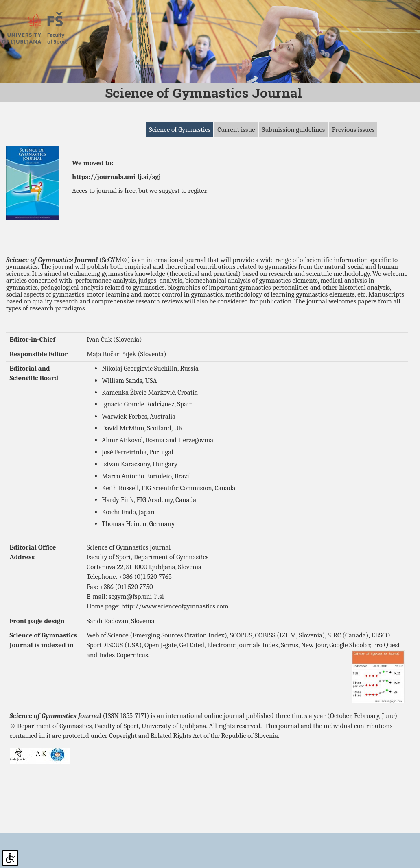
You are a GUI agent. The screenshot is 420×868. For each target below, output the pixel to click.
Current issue (236, 167)
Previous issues (353, 167)
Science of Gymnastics (180, 167)
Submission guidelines (294, 167)
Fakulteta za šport (42, 30)
